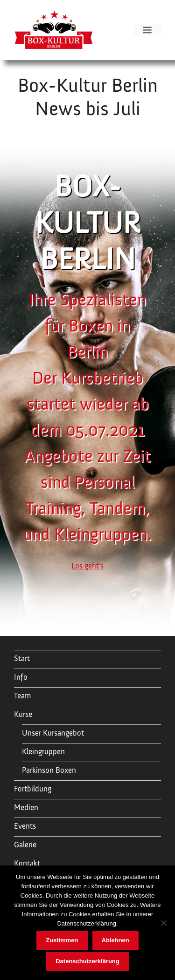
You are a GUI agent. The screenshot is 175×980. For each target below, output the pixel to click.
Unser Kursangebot (53, 733)
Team (22, 696)
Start (22, 659)
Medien (26, 808)
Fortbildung (33, 789)
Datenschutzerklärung (87, 961)
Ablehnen (115, 940)
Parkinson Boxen (49, 770)
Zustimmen (62, 940)
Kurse (23, 714)
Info (21, 677)
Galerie (25, 845)
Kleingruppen (43, 752)
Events (25, 826)
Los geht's (87, 566)
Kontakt (27, 863)
